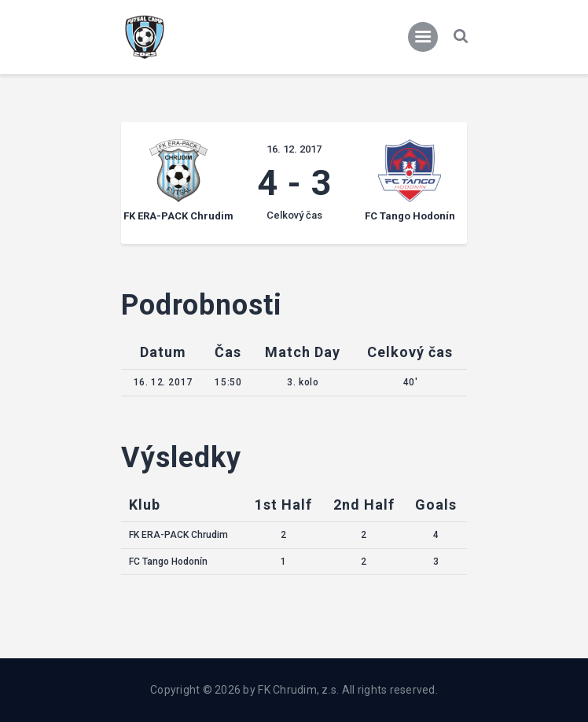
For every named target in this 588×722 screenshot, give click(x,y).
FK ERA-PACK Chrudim (178, 535)
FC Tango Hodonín (168, 562)
